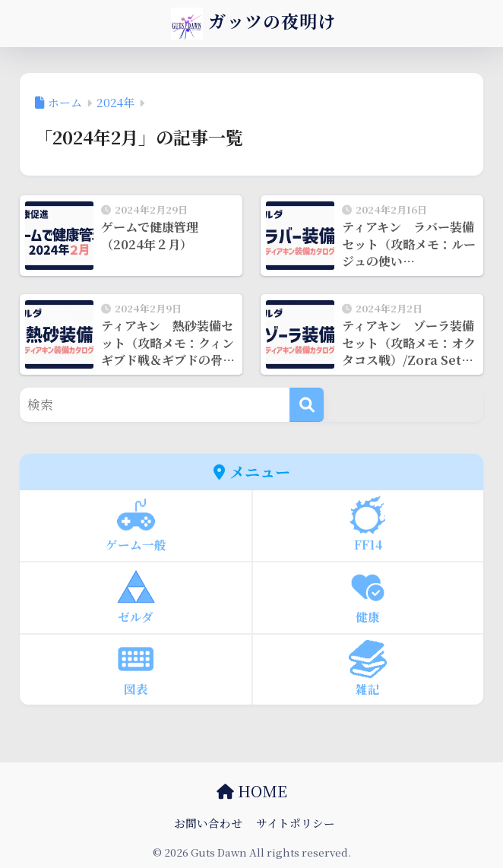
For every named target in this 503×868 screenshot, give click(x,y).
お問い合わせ (208, 823)
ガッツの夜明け (253, 24)
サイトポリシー (296, 823)
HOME (252, 791)
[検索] (307, 405)
